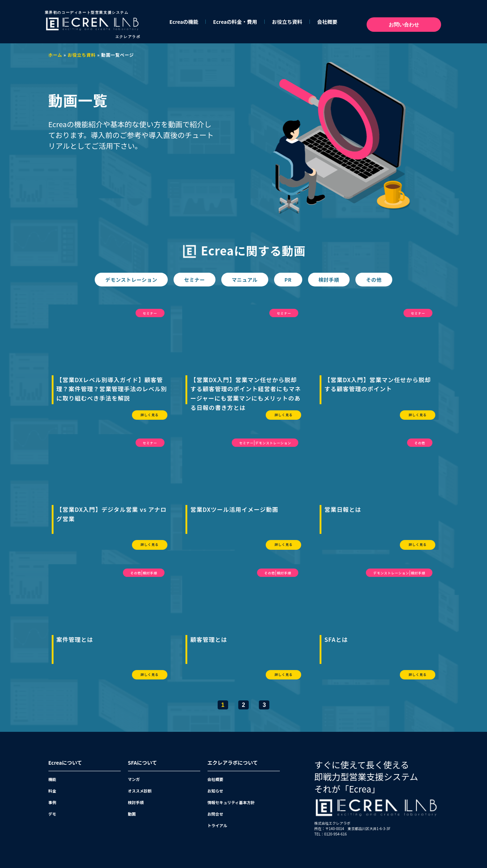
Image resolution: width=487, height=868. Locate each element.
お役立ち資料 (287, 22)
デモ (52, 813)
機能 (52, 779)
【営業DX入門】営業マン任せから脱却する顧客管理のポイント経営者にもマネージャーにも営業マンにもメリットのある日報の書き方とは (245, 393)
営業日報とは (343, 509)
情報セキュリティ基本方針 (231, 802)
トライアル (217, 825)
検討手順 (334, 280)
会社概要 (327, 22)
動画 (132, 813)
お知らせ (215, 790)
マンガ (134, 779)
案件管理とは (75, 639)
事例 (52, 802)
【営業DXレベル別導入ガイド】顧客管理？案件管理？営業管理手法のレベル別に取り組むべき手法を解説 (112, 388)
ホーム (55, 55)
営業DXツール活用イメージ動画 (234, 509)
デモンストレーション (124, 280)
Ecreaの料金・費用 (235, 22)
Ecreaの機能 (184, 22)
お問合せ (215, 813)
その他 (382, 280)
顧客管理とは (209, 639)
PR (291, 280)
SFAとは (336, 639)
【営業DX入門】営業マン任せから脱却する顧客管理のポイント (378, 384)
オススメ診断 (140, 790)
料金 (52, 790)
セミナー (191, 280)
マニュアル (244, 280)
